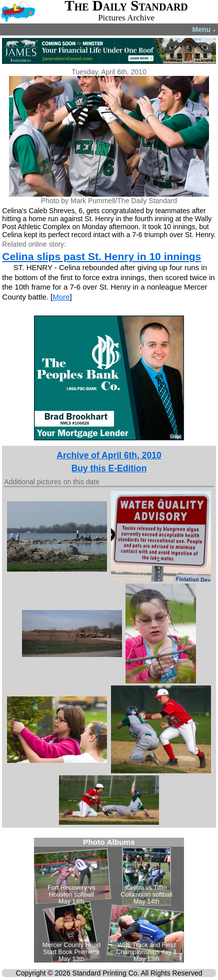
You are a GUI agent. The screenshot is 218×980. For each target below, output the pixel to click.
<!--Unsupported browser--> (109, 900)
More (61, 297)
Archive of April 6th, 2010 (109, 455)
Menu (204, 29)
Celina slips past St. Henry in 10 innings (101, 256)
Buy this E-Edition (109, 468)
